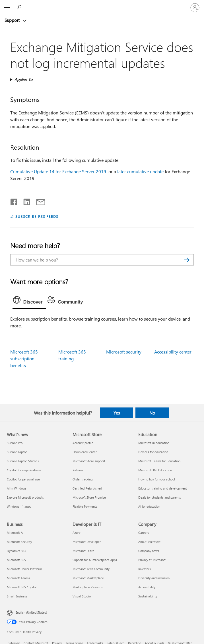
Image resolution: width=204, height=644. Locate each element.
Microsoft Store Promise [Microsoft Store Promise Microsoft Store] (89, 497)
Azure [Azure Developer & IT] (77, 533)
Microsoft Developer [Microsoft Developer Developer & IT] (87, 542)
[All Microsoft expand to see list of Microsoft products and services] (7, 8)
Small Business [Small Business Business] (17, 596)
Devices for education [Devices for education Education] (153, 452)
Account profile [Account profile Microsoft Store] (83, 443)
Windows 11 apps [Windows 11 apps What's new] (19, 506)
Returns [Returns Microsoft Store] (78, 470)
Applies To (23, 79)
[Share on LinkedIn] (25, 201)
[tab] (29, 301)
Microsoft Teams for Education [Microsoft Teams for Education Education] (159, 461)
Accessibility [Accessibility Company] (147, 587)
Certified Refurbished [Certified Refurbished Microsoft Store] (87, 488)
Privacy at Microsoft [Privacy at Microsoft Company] (152, 560)
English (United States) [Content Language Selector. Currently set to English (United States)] (31, 612)
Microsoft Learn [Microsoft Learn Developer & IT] (83, 551)
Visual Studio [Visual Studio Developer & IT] (82, 596)
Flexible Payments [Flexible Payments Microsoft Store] (85, 506)
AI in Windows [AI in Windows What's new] (17, 488)
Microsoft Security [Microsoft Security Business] (19, 542)
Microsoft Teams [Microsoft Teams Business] (18, 578)
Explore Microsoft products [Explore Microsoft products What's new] (25, 497)
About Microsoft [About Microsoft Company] (149, 542)
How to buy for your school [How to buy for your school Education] (157, 479)
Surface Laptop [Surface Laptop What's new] (17, 452)
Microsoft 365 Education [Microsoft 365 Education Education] (155, 470)
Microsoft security (124, 352)
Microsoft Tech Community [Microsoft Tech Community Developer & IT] (91, 569)
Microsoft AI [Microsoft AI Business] (15, 533)
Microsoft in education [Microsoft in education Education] (154, 443)
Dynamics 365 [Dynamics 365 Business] (17, 551)
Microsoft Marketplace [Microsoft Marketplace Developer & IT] (88, 578)
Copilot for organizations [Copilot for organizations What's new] (24, 470)
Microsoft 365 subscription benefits (24, 358)
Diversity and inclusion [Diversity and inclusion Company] (154, 578)
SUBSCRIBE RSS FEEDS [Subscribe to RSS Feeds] (37, 216)
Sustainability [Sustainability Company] (148, 596)
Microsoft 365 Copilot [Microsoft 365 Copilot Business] (22, 587)
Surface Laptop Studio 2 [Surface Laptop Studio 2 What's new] (23, 461)
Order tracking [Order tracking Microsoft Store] (83, 479)
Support (13, 20)
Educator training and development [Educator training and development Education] (163, 488)
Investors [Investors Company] (145, 569)
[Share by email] (38, 201)
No (152, 413)
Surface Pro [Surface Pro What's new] (15, 443)
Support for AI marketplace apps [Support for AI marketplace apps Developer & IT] (95, 560)
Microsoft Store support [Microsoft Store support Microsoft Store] (89, 461)
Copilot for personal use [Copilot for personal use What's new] (23, 479)
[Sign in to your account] (195, 8)
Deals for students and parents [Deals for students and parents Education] (160, 497)
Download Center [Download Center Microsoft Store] (85, 452)
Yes (117, 413)
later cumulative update (140, 171)
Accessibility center (173, 352)
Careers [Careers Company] (144, 533)
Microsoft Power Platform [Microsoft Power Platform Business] (24, 569)
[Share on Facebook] (14, 201)
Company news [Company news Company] (149, 551)
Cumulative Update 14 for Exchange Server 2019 (59, 171)
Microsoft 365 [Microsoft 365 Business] (16, 560)
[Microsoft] (102, 4)
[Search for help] (20, 7)
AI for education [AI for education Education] (149, 506)
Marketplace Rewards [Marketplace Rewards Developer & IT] (88, 587)
